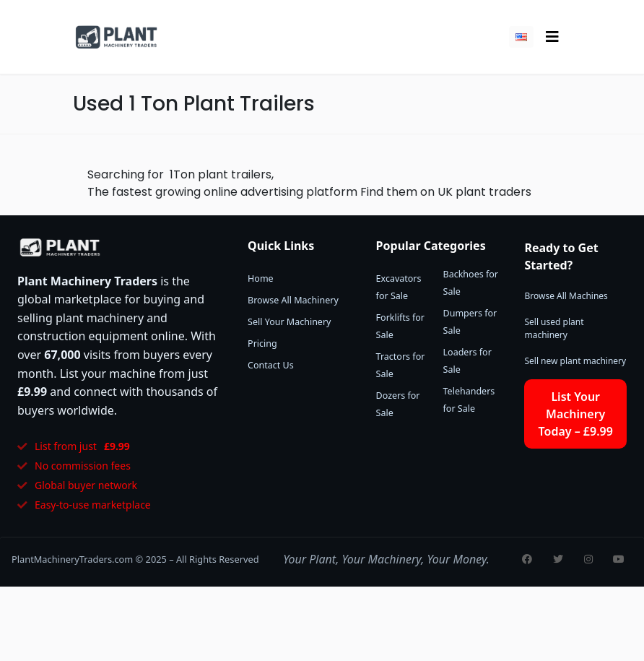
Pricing (262, 344)
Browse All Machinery (293, 300)
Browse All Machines (566, 296)
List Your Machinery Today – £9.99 (576, 414)
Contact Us (271, 365)
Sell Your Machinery (289, 322)
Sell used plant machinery (554, 328)
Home (261, 278)
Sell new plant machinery (575, 361)
